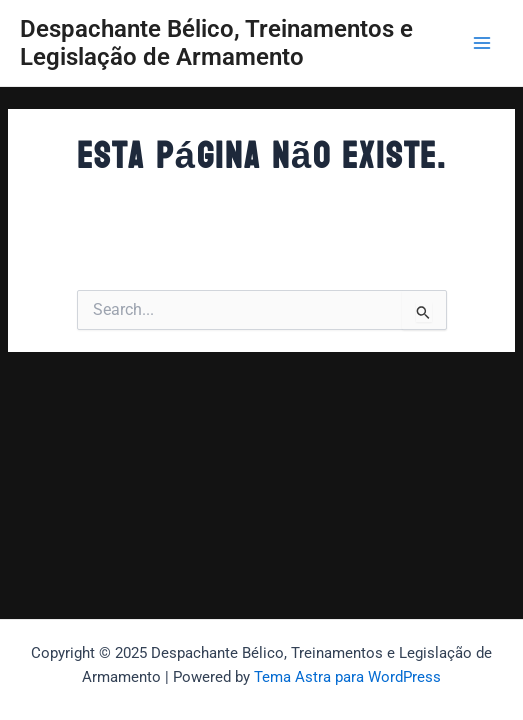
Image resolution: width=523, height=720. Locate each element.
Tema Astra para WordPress (347, 677)
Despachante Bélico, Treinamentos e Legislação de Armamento (216, 43)
